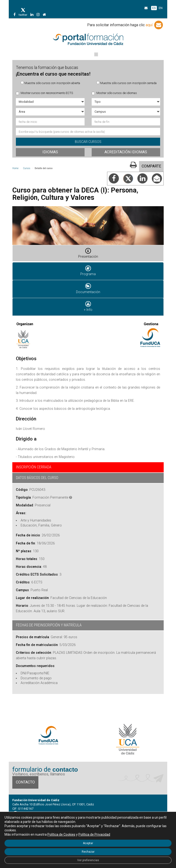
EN (161, 8)
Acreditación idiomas (126, 152)
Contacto (25, 782)
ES (154, 8)
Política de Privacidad (94, 834)
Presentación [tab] (88, 253)
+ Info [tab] (88, 306)
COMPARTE (151, 166)
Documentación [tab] (88, 288)
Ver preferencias (88, 860)
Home (15, 168)
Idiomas (50, 152)
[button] (96, 55)
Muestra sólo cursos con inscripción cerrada (126, 83)
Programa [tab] (88, 270)
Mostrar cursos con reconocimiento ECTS (44, 93)
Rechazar (88, 852)
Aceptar (88, 843)
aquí (155, 25)
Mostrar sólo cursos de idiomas (114, 93)
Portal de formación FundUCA (88, 40)
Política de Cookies (61, 834)
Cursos (27, 168)
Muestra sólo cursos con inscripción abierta (50, 83)
